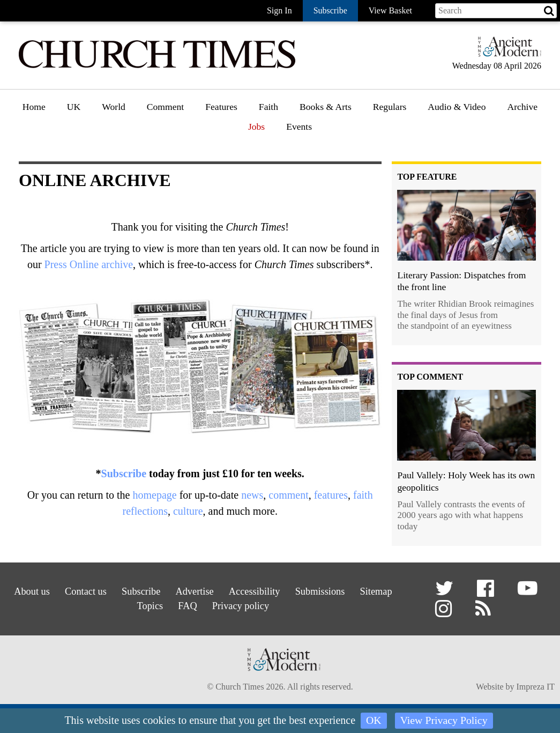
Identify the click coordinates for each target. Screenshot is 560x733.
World (114, 107)
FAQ (211, 604)
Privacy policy (269, 604)
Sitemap (120, 604)
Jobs (256, 127)
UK (74, 107)
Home (34, 107)
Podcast (443, 135)
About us (40, 590)
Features (221, 107)
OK (373, 721)
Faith (268, 107)
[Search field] (496, 11)
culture (188, 511)
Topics (169, 604)
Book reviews (326, 137)
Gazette (388, 137)
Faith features (285, 137)
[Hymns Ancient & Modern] (506, 51)
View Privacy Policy (444, 721)
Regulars (390, 107)
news (252, 495)
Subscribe (124, 473)
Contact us (99, 590)
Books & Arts (326, 107)
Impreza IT (535, 689)
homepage (154, 495)
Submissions (356, 590)
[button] (446, 593)
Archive (522, 107)
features (331, 495)
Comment (165, 107)
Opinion (163, 137)
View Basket (390, 10)
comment (288, 495)
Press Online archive (89, 264)
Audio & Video (457, 107)
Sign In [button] (279, 10)
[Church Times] (157, 67)
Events (299, 127)
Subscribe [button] (330, 10)
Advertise (219, 590)
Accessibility (284, 590)
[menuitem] (34, 111)
